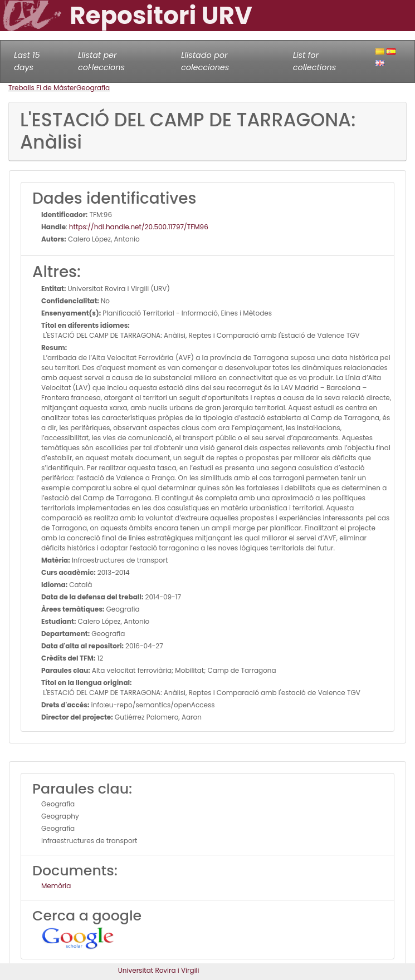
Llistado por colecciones (205, 61)
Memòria (56, 886)
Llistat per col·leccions (101, 61)
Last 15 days (27, 61)
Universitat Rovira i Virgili (159, 970)
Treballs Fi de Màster (42, 88)
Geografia (93, 88)
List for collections (314, 61)
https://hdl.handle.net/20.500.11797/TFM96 (139, 227)
